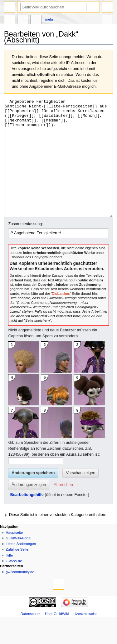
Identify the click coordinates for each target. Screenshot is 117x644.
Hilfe (9, 579)
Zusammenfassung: (25, 247)
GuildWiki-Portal (18, 562)
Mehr (49, 19)
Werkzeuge (107, 20)
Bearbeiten (36, 20)
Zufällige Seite (17, 573)
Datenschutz (31, 637)
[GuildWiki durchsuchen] (53, 7)
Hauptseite (14, 556)
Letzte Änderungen (21, 567)
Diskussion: (61, 317)
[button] (63, 508)
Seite (10, 20)
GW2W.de (14, 584)
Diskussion (23, 20)
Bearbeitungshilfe (27, 518)
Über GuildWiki (57, 637)
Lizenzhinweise (85, 637)
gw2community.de (20, 595)
